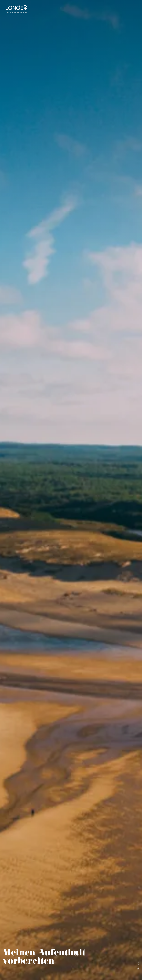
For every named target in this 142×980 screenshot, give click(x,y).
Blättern (138, 965)
